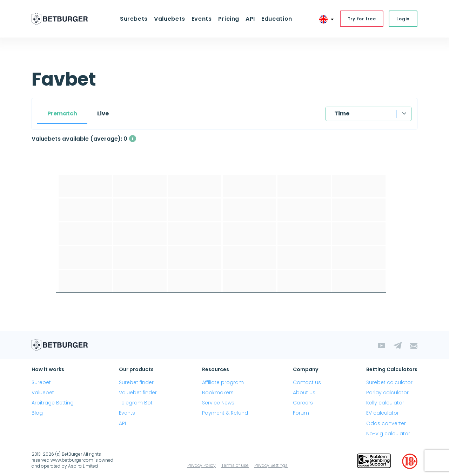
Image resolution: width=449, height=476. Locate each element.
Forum (301, 413)
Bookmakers (218, 393)
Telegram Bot (136, 403)
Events (202, 19)
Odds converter (386, 423)
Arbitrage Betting (53, 403)
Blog (37, 413)
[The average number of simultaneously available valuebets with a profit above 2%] (133, 139)
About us (304, 393)
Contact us (307, 382)
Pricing (229, 19)
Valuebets (170, 19)
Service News (218, 403)
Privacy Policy (202, 465)
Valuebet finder (138, 393)
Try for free (362, 19)
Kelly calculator (385, 403)
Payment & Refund (225, 413)
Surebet (41, 382)
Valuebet (43, 393)
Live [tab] (103, 113)
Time (342, 113)
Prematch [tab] (62, 113)
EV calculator (383, 413)
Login (403, 19)
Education (277, 19)
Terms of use (235, 465)
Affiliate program (223, 382)
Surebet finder (136, 382)
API (250, 19)
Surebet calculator (389, 382)
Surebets (134, 19)
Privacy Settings (271, 465)
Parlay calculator (387, 393)
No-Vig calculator (388, 434)
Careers (303, 403)
